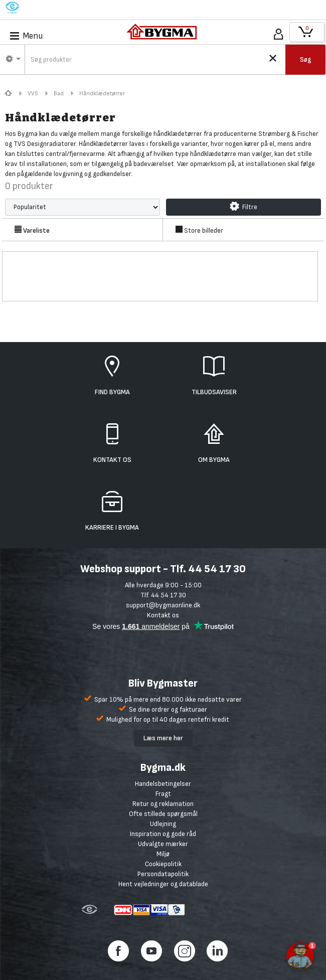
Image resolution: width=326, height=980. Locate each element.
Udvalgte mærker (163, 844)
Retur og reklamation (163, 804)
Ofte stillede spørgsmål (163, 814)
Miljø (163, 854)
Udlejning (163, 824)
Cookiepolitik (163, 864)
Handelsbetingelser (163, 784)
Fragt (163, 794)
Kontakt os (163, 615)
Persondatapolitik (163, 874)
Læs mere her (163, 738)
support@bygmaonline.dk (163, 605)
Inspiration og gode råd (163, 834)
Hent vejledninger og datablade (163, 884)
